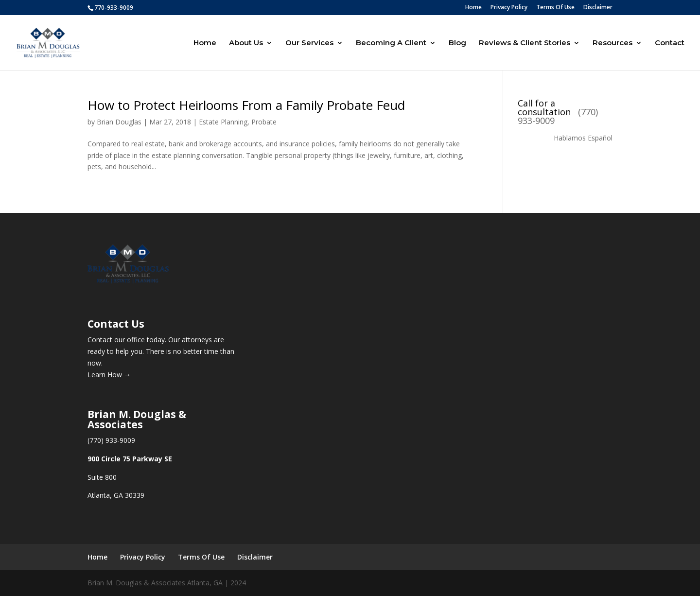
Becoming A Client (391, 43)
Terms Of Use (555, 8)
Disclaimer (598, 8)
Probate (264, 122)
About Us (246, 43)
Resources (612, 43)
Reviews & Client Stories (525, 43)
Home (473, 8)
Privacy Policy (509, 8)
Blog (457, 43)
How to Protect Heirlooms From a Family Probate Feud (246, 105)
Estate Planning (223, 122)
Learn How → (109, 375)
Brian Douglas (119, 122)
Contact (670, 43)
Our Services (309, 43)
